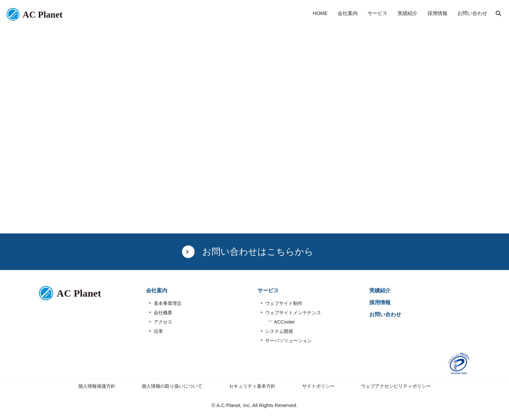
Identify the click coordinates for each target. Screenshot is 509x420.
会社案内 (157, 290)
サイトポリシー (318, 386)
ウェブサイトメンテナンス (293, 313)
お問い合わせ (385, 314)
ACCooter (284, 322)
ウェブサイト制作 (284, 303)
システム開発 (279, 331)
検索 (498, 13)
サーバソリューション (288, 341)
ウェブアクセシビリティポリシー (396, 386)
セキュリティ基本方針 (252, 386)
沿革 (158, 331)
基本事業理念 (168, 303)
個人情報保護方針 (97, 386)
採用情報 (380, 302)
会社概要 (163, 313)
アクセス (163, 322)
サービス (268, 290)
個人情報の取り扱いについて (172, 386)
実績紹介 (380, 290)
